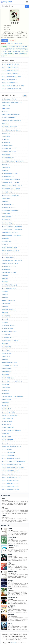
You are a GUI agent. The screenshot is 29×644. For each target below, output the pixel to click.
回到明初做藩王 (7, 54)
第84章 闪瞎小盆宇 (7, 356)
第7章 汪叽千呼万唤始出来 (9, 118)
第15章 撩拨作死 (6, 142)
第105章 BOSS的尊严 (8, 421)
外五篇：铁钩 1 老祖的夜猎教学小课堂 (12, 76)
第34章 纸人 (5, 201)
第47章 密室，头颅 (7, 242)
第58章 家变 (5, 276)
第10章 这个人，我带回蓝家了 (10, 127)
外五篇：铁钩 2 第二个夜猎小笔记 (11, 73)
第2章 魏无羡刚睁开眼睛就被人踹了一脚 (12, 102)
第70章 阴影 (5, 313)
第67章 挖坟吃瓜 (6, 304)
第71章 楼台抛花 (6, 316)
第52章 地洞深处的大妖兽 (8, 257)
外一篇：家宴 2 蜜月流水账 (9, 452)
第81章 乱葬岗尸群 (7, 347)
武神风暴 (10, 554)
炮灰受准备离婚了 (12, 606)
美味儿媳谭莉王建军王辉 (15, 47)
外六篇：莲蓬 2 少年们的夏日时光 (11, 67)
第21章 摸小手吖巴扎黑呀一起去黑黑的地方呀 (13, 161)
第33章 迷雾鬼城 (6, 198)
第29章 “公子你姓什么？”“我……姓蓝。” (12, 186)
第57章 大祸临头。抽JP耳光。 (10, 273)
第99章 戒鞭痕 (6, 403)
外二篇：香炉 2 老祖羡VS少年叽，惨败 (12, 89)
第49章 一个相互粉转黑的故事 (10, 248)
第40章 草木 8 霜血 (7, 220)
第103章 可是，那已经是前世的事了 (11, 415)
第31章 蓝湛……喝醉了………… (10, 192)
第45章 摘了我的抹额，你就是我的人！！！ (13, 235)
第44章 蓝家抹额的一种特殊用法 (10, 232)
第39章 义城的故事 (7, 217)
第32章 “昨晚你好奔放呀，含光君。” (11, 195)
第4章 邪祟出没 (6, 108)
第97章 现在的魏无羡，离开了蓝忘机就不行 (13, 397)
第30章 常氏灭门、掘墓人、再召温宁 (11, 189)
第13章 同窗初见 (6, 136)
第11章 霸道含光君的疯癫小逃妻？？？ (12, 130)
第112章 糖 (5, 443)
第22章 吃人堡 (6, 164)
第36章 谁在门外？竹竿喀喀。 (10, 207)
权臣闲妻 (10, 529)
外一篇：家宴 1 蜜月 (7, 449)
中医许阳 (10, 589)
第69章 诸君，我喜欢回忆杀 (9, 310)
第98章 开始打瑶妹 (7, 400)
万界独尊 (10, 623)
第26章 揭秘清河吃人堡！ (8, 176)
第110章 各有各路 (7, 437)
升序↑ (25, 96)
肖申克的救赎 (11, 615)
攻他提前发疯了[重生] (9, 49)
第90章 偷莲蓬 (6, 375)
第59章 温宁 (5, 279)
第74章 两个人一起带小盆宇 (9, 325)
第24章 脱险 (5, 170)
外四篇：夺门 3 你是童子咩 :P (10, 80)
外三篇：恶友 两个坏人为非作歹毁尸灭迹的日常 (14, 462)
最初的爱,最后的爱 (12, 572)
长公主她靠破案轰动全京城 (18, 54)
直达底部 (12, 41)
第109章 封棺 (6, 434)
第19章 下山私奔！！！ (8, 155)
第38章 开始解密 (6, 214)
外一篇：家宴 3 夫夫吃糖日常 (9, 455)
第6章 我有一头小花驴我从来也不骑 (11, 115)
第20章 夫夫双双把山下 (8, 158)
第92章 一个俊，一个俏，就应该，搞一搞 (12, 381)
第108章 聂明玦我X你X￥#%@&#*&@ (12, 431)
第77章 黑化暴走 (6, 335)
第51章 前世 (5, 254)
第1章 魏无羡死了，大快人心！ (10, 99)
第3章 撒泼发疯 (6, 105)
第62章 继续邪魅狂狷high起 (9, 288)
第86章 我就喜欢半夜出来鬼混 (10, 362)
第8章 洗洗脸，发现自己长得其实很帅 (11, 121)
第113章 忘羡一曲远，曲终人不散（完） (12, 446)
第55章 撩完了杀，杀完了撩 (9, 266)
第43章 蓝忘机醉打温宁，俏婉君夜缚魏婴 (12, 229)
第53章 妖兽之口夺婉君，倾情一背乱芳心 (12, 260)
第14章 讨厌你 (6, 139)
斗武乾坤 (4, 516)
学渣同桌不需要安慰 (13, 597)
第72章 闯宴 (5, 319)
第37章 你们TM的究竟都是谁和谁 (10, 211)
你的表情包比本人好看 (13, 546)
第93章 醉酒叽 (6, 384)
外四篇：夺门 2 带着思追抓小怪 (10, 83)
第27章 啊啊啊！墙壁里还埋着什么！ (11, 180)
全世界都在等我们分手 (13, 537)
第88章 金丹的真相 (7, 369)
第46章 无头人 (6, 238)
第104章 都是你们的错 (8, 418)
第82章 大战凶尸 (6, 350)
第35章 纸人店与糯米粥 (8, 204)
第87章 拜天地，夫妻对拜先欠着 (10, 366)
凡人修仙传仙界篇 (17, 51)
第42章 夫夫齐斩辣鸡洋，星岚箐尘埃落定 (12, 226)
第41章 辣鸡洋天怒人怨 (8, 223)
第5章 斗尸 (5, 111)
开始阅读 (5, 41)
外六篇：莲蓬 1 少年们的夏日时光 (11, 70)
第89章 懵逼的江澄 (7, 372)
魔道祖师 (14, 643)
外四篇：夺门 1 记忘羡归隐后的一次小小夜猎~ (14, 86)
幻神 (3, 507)
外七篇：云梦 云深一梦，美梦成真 (15, 43)
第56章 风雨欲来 (6, 269)
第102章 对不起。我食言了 (9, 412)
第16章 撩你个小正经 (7, 146)
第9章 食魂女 (5, 124)
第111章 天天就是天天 (8, 440)
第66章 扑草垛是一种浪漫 (8, 300)
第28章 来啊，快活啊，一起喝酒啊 (11, 183)
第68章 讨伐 (5, 307)
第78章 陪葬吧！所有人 (8, 338)
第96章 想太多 (6, 393)
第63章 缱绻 (5, 291)
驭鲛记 (9, 563)
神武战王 (10, 51)
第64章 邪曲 (5, 294)
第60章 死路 (5, 282)
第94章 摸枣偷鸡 (6, 387)
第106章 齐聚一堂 (7, 424)
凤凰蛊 (3, 498)
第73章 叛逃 (5, 322)
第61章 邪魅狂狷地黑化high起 (10, 285)
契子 (6, 51)
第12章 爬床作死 (6, 133)
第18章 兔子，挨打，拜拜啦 (9, 152)
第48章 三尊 (5, 245)
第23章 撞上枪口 (6, 167)
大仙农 (16, 49)
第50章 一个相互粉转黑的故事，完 (11, 251)
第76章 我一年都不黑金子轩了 (10, 331)
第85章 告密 (5, 359)
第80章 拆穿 (5, 344)
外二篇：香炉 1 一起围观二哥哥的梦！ (12, 459)
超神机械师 (10, 580)
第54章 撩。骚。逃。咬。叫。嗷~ (10, 263)
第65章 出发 (5, 297)
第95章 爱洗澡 (6, 390)
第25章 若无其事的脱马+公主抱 (10, 173)
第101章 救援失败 (7, 409)
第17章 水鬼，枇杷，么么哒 (9, 149)
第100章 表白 (6, 406)
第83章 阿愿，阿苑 (7, 353)
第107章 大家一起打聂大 (8, 428)
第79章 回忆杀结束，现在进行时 (10, 341)
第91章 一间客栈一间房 (8, 378)
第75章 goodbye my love (8, 328)
